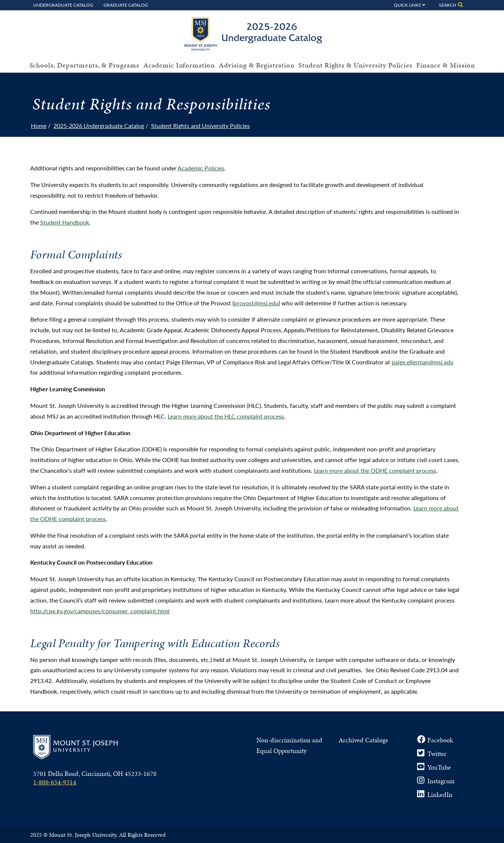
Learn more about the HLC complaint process (226, 416)
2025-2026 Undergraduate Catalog (99, 126)
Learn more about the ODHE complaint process (375, 470)
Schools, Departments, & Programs (84, 65)
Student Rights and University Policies (200, 126)
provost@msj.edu (256, 303)
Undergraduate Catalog (63, 5)
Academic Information (179, 65)
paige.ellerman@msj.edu (423, 362)
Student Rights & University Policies (355, 65)
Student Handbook (65, 222)
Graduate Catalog (126, 5)
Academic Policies (201, 168)
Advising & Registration (257, 65)
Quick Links (407, 5)
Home (39, 126)
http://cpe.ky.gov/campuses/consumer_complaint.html (100, 611)
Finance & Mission (445, 65)
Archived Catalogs (363, 740)
